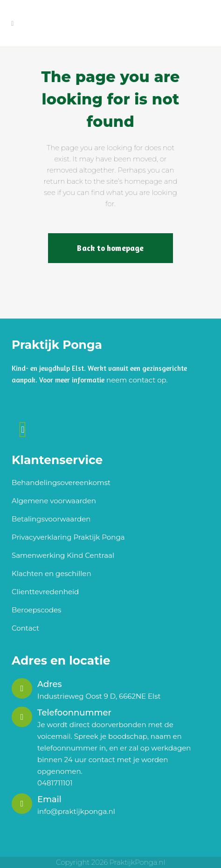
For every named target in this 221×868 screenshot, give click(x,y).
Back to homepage (110, 248)
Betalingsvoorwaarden (51, 519)
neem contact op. (137, 380)
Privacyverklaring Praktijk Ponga (68, 537)
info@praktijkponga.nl (76, 811)
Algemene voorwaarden (54, 501)
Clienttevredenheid (45, 592)
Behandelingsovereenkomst (61, 483)
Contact (25, 628)
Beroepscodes (36, 610)
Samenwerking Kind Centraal (63, 555)
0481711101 (55, 783)
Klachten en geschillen (52, 573)
